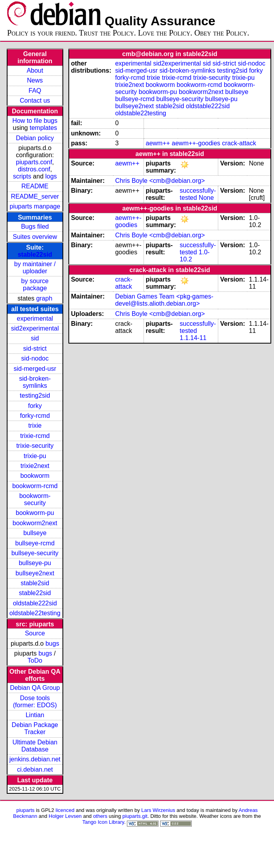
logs (51, 176)
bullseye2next (35, 573)
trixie (35, 426)
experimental (35, 318)
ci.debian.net (35, 769)
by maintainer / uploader (35, 268)
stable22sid (35, 255)
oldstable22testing (35, 613)
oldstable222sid (35, 603)
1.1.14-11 (193, 338)
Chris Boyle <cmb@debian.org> (160, 181)
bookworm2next (35, 523)
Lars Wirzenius (158, 810)
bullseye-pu (35, 563)
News (35, 80)
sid (35, 338)
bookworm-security (35, 499)
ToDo (35, 660)
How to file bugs (35, 121)
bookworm (35, 476)
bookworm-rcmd (35, 486)
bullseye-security (35, 553)
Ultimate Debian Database (35, 746)
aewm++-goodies (196, 143)
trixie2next (35, 466)
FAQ (35, 91)
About (35, 70)
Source (35, 633)
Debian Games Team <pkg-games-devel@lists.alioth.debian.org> (164, 300)
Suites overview (35, 237)
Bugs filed (35, 226)
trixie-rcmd (35, 436)
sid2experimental (35, 328)
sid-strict (35, 349)
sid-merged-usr (35, 369)
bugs (52, 643)
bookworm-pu (35, 513)
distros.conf (34, 169)
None (206, 198)
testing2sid (35, 395)
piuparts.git (135, 816)
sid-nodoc (35, 358)
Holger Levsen (65, 816)
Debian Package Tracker (35, 728)
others (100, 816)
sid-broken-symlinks (35, 382)
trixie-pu (35, 456)
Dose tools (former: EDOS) (35, 702)
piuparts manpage (35, 206)
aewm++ (158, 143)
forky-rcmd (35, 416)
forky (35, 406)
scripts (22, 176)
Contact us (35, 101)
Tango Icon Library (103, 822)
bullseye (35, 533)
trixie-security (35, 446)
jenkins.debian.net (35, 759)
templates (43, 128)
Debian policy (35, 138)
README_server (35, 196)
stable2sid (35, 583)
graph (44, 298)
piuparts (25, 810)
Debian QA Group (35, 688)
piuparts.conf (34, 162)
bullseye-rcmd (35, 543)
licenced (65, 810)
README (35, 186)
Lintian (35, 715)
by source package (35, 285)
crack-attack (239, 143)
